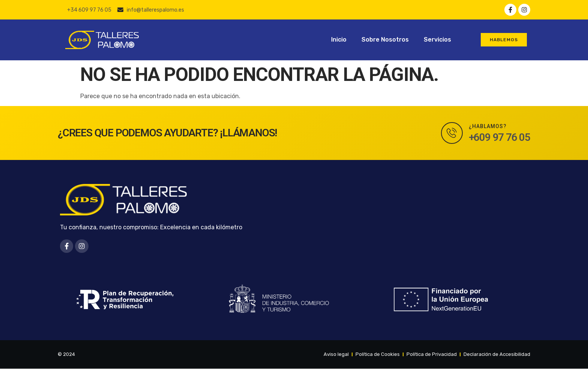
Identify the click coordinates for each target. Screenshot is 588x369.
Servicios (437, 40)
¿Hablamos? (488, 126)
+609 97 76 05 (499, 137)
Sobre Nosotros (385, 40)
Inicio (339, 40)
